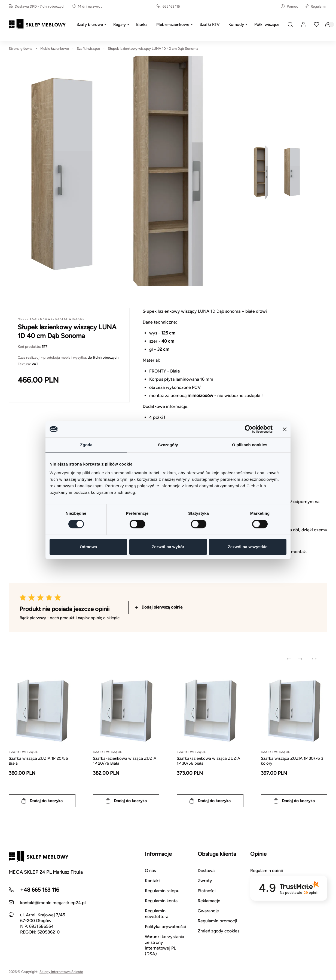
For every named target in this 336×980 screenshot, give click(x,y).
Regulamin (316, 6)
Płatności (207, 891)
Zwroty (205, 881)
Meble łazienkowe (55, 49)
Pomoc (289, 6)
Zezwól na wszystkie (248, 547)
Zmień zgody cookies (219, 931)
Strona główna (21, 49)
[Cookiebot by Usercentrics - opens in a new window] (249, 429)
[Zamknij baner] (285, 429)
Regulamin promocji (217, 921)
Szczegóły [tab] (168, 445)
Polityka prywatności (165, 927)
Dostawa (206, 871)
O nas (150, 871)
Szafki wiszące (88, 49)
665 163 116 (168, 6)
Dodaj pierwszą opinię (159, 607)
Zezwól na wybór (168, 547)
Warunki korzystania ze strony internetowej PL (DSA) (164, 945)
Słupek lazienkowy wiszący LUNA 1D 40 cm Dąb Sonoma (153, 49)
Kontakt (152, 881)
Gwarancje (208, 911)
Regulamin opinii (267, 871)
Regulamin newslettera (157, 914)
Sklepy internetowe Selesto (61, 972)
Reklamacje (209, 901)
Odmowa (88, 547)
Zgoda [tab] (86, 445)
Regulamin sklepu (162, 891)
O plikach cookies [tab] (250, 445)
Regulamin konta (161, 901)
